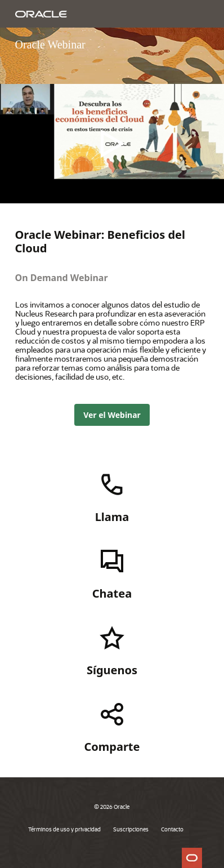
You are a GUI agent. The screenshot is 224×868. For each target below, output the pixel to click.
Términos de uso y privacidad (64, 829)
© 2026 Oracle (112, 807)
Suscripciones (131, 829)
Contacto (172, 829)
